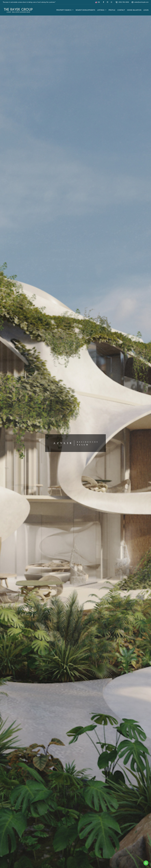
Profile (112, 10)
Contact (121, 10)
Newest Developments (85, 10)
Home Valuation (134, 10)
